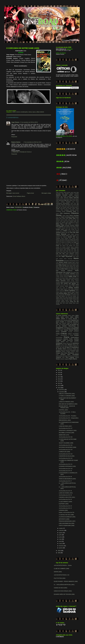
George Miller (67, 229)
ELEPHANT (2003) (64, 504)
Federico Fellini (60, 225)
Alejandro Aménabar (74, 194)
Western (58, 359)
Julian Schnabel (67, 250)
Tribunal (77, 357)
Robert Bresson (75, 278)
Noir (62, 346)
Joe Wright (74, 242)
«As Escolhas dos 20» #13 (66, 454)
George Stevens (59, 231)
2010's (63, 319)
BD (57, 329)
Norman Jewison (65, 268)
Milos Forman (63, 265)
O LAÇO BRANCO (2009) (65, 502)
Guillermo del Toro (65, 232)
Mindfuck (58, 345)
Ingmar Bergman (73, 236)
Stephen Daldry (60, 289)
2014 (59, 379)
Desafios (77, 335)
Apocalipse (76, 322)
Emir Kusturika (69, 222)
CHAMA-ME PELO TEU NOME (64, 136)
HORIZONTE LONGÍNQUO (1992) (68, 431)
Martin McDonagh (68, 259)
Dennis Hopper (64, 220)
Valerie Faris (62, 298)
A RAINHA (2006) (63, 510)
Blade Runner (64, 329)
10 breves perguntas (62, 316)
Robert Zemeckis (61, 281)
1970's (67, 317)
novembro (62, 392)
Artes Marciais (62, 323)
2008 (59, 553)
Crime (58, 334)
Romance (71, 353)
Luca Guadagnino (64, 255)
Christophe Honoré (61, 211)
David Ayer (58, 217)
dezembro (62, 390)
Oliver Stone (65, 269)
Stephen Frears (67, 289)
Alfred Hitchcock (64, 198)
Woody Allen (59, 303)
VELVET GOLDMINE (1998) (66, 443)
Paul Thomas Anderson (64, 271)
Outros (64, 349)
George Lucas (60, 229)
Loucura (64, 343)
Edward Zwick (73, 221)
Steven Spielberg (70, 291)
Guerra (63, 342)
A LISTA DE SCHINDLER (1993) (67, 517)
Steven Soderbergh (60, 291)
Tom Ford (68, 296)
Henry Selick (71, 234)
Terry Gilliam (71, 293)
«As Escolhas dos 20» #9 (65, 471)
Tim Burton (68, 295)
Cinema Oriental (68, 330)
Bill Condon (74, 205)
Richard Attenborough (64, 275)
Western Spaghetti (65, 359)
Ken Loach (74, 251)
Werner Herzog (73, 299)
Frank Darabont (67, 227)
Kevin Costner (63, 252)
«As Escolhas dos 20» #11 (66, 464)
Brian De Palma (75, 206)
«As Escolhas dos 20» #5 (65, 495)
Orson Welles (71, 269)
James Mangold (65, 238)
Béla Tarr (58, 207)
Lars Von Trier (60, 254)
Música (74, 345)
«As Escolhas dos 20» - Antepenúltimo (69, 418)
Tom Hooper (73, 296)
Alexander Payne (71, 196)
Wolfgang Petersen (65, 302)
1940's (77, 316)
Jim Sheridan (68, 242)
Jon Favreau (63, 247)
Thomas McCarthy (60, 295)
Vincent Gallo (76, 298)
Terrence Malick (63, 293)
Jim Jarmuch (62, 242)
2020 (59, 372)
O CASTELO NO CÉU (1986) (66, 515)
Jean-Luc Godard (69, 240)
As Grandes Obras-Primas (67, 326)
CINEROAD (9, 210)
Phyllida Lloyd (62, 274)
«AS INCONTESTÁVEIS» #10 (62, 575)
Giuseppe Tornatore (72, 231)
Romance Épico (65, 355)
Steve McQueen (75, 289)
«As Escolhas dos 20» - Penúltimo (67, 416)
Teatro (63, 357)
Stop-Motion (70, 356)
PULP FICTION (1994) (60, 578)
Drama (30, 112)
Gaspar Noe (76, 228)
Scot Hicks (63, 285)
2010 (59, 388)
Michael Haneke (63, 262)
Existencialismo (75, 337)
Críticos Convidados (73, 334)
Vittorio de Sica (60, 299)
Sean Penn (69, 285)
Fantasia (66, 339)
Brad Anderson (68, 206)
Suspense (59, 357)
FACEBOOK (18, 207)
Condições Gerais (28, 207)
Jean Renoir (62, 240)
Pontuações (73, 350)
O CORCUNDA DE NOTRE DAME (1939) (23, 48)
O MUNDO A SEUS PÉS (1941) (67, 497)
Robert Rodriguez (67, 279)
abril (60, 541)
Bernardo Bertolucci (66, 205)
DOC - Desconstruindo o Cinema (65, 335)
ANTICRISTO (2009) (64, 519)
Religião (58, 353)
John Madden (69, 246)
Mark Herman (59, 259)
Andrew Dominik (59, 199)
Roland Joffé (72, 282)
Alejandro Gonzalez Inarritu (64, 195)
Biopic (59, 329)
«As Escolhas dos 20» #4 (65, 499)
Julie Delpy (74, 250)
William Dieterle (40, 112)
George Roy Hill (75, 229)
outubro (61, 528)
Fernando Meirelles (70, 225)
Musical (70, 345)
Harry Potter (69, 342)
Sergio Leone (75, 285)
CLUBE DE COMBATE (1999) (62, 569)
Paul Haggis (76, 269)
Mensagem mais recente (13, 193)
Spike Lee (65, 288)
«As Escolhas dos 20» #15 (66, 445)
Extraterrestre (59, 339)
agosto (61, 533)
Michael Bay (72, 261)
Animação (70, 322)
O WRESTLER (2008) (64, 452)
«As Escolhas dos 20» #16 (66, 437)
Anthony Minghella (66, 202)
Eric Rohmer (76, 223)
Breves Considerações (22, 112)
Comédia (64, 332)
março (61, 543)
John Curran (72, 244)
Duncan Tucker (59, 221)
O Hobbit (70, 346)
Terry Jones (76, 294)
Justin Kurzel (62, 251)
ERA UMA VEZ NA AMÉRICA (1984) (68, 404)
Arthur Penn (73, 203)
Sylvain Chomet (63, 292)
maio (60, 539)
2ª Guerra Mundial (72, 319)
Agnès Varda (73, 192)
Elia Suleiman (62, 223)
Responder (14, 137)
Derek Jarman (71, 220)
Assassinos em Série (69, 327)
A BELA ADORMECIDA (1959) (67, 523)
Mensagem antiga (46, 193)
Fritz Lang (71, 228)
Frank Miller (73, 227)
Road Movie (64, 353)
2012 (59, 383)
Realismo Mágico (75, 352)
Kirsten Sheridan (75, 252)
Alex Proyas (63, 196)
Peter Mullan (73, 272)
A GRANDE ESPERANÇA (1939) (67, 466)
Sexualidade (76, 355)
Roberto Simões (16, 142)
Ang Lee (66, 200)
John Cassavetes (65, 244)
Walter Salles (66, 299)
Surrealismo (76, 356)
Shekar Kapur (68, 286)
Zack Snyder (65, 303)
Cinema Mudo (60, 330)
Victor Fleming (69, 298)
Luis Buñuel (71, 255)
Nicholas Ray (72, 266)
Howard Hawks (65, 236)
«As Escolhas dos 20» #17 (66, 428)
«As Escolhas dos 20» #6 (65, 491)
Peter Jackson (67, 272)
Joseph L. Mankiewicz (71, 248)
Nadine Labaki (76, 265)
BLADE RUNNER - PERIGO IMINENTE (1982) (66, 581)
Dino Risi (77, 220)
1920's (69, 316)
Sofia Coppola (76, 286)
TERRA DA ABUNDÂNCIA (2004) (67, 479)
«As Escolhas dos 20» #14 (66, 450)
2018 (59, 375)
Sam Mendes (72, 283)
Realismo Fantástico (66, 352)
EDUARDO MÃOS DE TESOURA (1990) (64, 594)
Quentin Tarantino (70, 274)
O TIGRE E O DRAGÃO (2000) (67, 396)
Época (34, 112)
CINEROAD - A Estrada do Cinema (22, 152)
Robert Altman (68, 278)
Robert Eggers (59, 279)
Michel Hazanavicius (72, 264)
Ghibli (65, 231)
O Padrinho (75, 346)
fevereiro (61, 546)
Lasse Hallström (70, 254)
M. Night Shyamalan (66, 256)
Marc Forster (76, 257)
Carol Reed (72, 207)
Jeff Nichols (73, 241)
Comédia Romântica (73, 332)
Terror (67, 357)
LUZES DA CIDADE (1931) (66, 493)
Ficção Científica (74, 339)
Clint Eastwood (65, 213)
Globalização (70, 340)
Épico (71, 359)
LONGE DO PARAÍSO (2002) (66, 402)
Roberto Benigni (71, 281)
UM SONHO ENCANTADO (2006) (67, 447)
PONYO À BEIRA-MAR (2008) (67, 526)
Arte (57, 323)
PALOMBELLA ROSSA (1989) (66, 433)
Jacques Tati (71, 237)
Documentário (59, 337)
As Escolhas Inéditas (65, 325)
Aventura (76, 327)
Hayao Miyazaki (61, 234)
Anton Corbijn (75, 202)
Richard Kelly (72, 275)
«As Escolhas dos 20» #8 (65, 477)
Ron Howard (64, 283)
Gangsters (59, 340)
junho (61, 537)
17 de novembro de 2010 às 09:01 (29, 122)
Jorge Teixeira (15, 122)
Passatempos (70, 349)
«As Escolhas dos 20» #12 (66, 458)
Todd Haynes (62, 296)
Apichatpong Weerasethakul (63, 203)
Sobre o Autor (10, 207)
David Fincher (75, 217)
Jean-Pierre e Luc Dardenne (65, 241)
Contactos (37, 207)
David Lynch (65, 218)
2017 (59, 377)
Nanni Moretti (59, 266)
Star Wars (65, 356)
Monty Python (70, 265)
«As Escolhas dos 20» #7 (65, 481)
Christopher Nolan (71, 211)
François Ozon (65, 228)
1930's (14, 112)
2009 (59, 551)
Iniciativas (59, 343)
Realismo (58, 351)
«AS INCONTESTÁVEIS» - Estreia (63, 565)
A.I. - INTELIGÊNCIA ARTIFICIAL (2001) (64, 585)
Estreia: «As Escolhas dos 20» (67, 512)
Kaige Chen (68, 251)
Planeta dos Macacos (65, 350)
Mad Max (71, 343)
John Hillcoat (63, 246)
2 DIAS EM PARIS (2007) (65, 426)
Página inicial (30, 193)
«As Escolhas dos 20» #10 (66, 469)
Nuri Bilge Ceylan (72, 268)
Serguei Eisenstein (60, 286)
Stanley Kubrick (74, 288)
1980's (72, 317)
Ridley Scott (72, 276)
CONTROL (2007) (63, 410)
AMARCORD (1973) (64, 435)
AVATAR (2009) (58, 572)
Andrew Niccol (66, 199)
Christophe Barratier (74, 210)
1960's (62, 317)
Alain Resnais (65, 194)
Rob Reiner (62, 278)
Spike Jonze (59, 288)
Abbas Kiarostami (60, 192)
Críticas (64, 334)
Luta (68, 343)
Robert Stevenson (75, 279)
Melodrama (76, 343)
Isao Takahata (64, 237)
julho (60, 535)
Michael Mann (72, 262)
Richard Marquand (64, 277)
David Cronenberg (66, 217)
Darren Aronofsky (74, 215)
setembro (62, 530)
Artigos (68, 323)
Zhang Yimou (72, 303)
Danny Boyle (66, 215)
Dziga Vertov (66, 221)
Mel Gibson (67, 261)
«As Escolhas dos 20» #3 (65, 506)
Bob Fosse (62, 206)
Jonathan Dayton (70, 247)
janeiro (61, 548)
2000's (58, 319)
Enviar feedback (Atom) (19, 196)
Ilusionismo (76, 342)
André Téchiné (72, 199)
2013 (59, 381)
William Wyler (73, 300)
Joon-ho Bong (63, 248)
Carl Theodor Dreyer (65, 207)
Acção (62, 322)
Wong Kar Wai (74, 302)
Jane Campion (72, 238)
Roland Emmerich (65, 282)
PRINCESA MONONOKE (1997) (67, 521)
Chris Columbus (65, 210)
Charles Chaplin (72, 209)
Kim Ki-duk (69, 252)
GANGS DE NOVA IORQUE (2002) (63, 591)
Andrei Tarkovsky (74, 198)
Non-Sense (65, 346)
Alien (66, 322)
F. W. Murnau (75, 224)
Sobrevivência (59, 356)
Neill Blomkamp (66, 266)
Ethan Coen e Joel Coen (64, 224)
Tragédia (72, 357)
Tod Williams (74, 295)
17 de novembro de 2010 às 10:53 (32, 142)
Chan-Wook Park (64, 209)
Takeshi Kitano (71, 292)
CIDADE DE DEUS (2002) (61, 588)
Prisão (77, 350)
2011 (59, 385)
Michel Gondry (65, 264)
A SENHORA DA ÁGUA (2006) (67, 456)
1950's (58, 317)
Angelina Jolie (72, 201)
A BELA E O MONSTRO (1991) (67, 394)
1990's (77, 317)
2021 (59, 370)
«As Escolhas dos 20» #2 (65, 508)
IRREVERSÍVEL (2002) (65, 420)
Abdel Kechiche (67, 192)
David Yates (72, 218)
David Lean (59, 218)
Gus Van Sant (74, 232)
